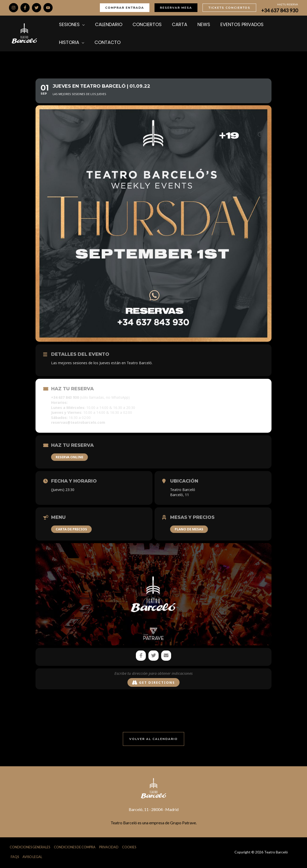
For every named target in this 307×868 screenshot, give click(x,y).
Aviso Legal (33, 858)
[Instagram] (14, 8)
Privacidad (111, 848)
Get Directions (153, 683)
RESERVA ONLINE (69, 457)
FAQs (15, 858)
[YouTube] (48, 8)
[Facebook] (25, 8)
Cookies (131, 848)
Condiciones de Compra (76, 848)
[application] (81, 25)
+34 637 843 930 (280, 10)
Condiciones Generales (30, 848)
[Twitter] (37, 8)
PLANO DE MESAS (189, 529)
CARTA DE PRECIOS (71, 529)
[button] (125, 8)
